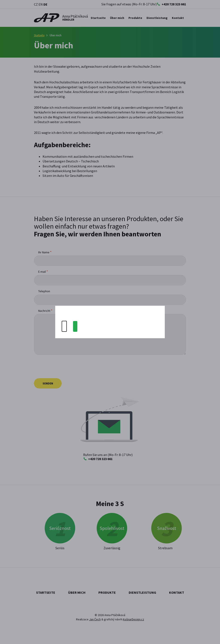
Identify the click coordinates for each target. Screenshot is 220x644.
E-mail (42, 272)
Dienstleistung (142, 592)
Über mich (117, 18)
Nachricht (44, 311)
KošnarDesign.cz (134, 619)
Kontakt (178, 18)
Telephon (44, 291)
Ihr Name (44, 252)
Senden (48, 383)
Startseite (98, 18)
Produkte (107, 592)
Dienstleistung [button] (157, 18)
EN (41, 4)
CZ (36, 4)
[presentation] (67, 367)
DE (45, 4)
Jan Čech (95, 619)
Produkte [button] (135, 18)
